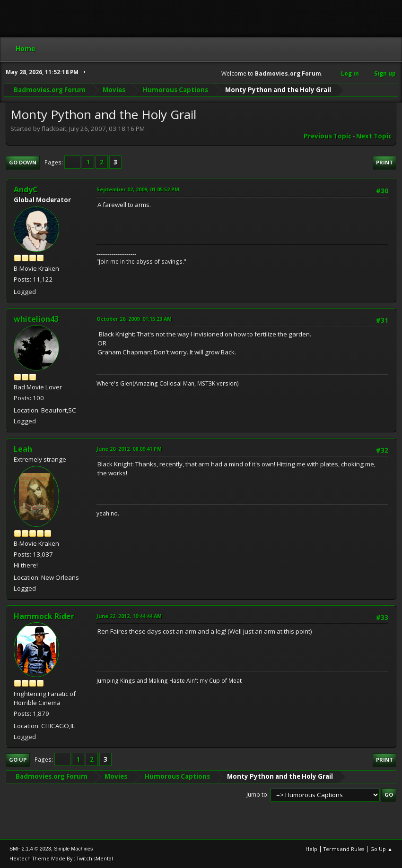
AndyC (26, 189)
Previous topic (328, 136)
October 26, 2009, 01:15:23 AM (134, 319)
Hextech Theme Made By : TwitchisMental (61, 858)
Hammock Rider (44, 616)
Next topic (374, 136)
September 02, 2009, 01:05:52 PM (138, 189)
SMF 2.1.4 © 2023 (30, 849)
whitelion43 (36, 319)
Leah (23, 449)
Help (311, 849)
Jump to (257, 795)
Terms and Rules (344, 849)
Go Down (23, 162)
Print (385, 162)
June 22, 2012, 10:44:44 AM (129, 616)
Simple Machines (73, 849)
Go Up (18, 760)
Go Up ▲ (381, 849)
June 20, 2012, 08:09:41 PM (129, 449)
